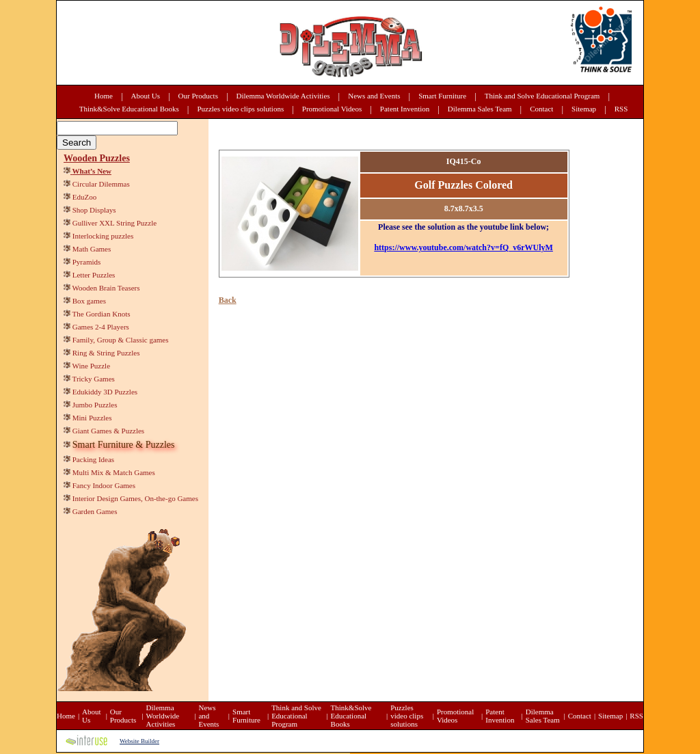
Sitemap (584, 109)
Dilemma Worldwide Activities (283, 96)
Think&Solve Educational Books (129, 109)
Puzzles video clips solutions (240, 109)
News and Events (374, 96)
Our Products (198, 96)
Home (104, 96)
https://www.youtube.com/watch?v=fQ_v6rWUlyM (463, 247)
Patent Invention (405, 109)
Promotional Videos (332, 109)
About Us (146, 96)
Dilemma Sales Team (480, 109)
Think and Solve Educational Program (542, 96)
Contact (541, 109)
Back (228, 300)
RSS (621, 109)
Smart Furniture (442, 96)
